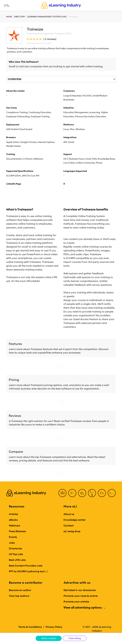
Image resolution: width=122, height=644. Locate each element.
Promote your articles (76, 602)
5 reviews (50, 39)
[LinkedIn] (82, 493)
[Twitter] (72, 493)
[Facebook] (62, 493)
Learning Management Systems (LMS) (47, 17)
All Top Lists (16, 554)
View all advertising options (84, 607)
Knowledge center (75, 520)
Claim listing (75, 638)
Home (9, 17)
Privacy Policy (54, 627)
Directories (15, 548)
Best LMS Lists (17, 560)
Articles (13, 514)
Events (13, 537)
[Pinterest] (102, 493)
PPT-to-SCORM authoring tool (28, 571)
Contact (69, 525)
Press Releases (17, 531)
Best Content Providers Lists (26, 566)
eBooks (13, 520)
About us (69, 514)
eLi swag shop (72, 531)
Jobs (12, 543)
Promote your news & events (81, 596)
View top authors (19, 596)
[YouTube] (92, 493)
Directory (20, 17)
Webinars (14, 525)
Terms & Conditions (30, 627)
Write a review (49, 638)
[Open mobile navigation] (6, 5)
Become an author (20, 590)
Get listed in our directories (80, 590)
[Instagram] (112, 493)
